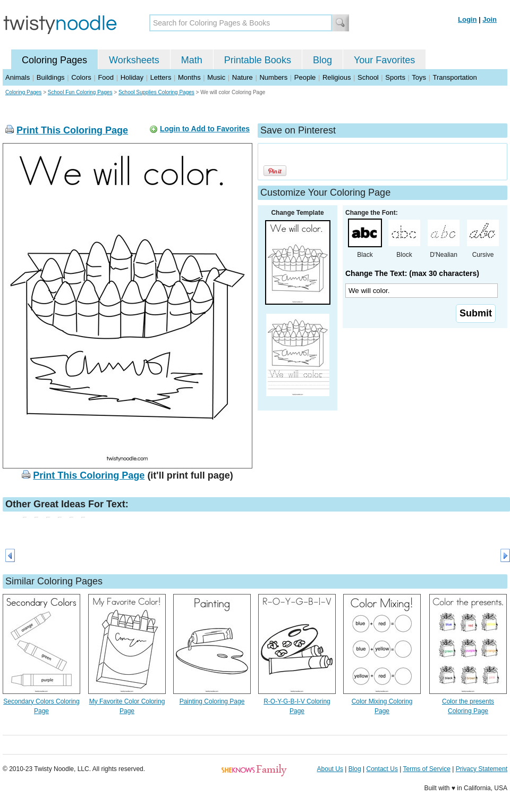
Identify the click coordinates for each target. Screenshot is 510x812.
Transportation (454, 77)
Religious (337, 77)
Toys (419, 77)
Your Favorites (384, 60)
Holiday (132, 77)
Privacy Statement (482, 769)
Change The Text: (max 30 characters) (412, 273)
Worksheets (134, 60)
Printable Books (258, 60)
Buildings (51, 77)
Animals (18, 77)
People (305, 77)
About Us (330, 769)
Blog (322, 60)
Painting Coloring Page (212, 701)
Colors (81, 77)
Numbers (273, 77)
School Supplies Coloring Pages (156, 92)
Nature (243, 77)
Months (189, 77)
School (368, 77)
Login (467, 19)
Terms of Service (426, 769)
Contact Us (382, 769)
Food (106, 77)
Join (490, 19)
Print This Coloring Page (72, 130)
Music (216, 77)
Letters (161, 77)
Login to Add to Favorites (205, 129)
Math (192, 60)
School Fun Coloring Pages (80, 92)
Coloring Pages (54, 60)
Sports (395, 77)
